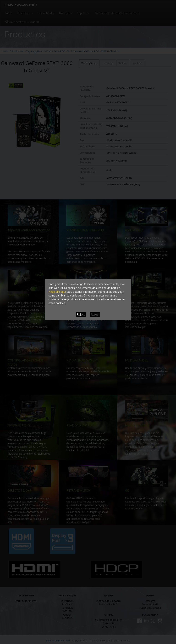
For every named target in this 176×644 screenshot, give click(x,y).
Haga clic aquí (57, 292)
